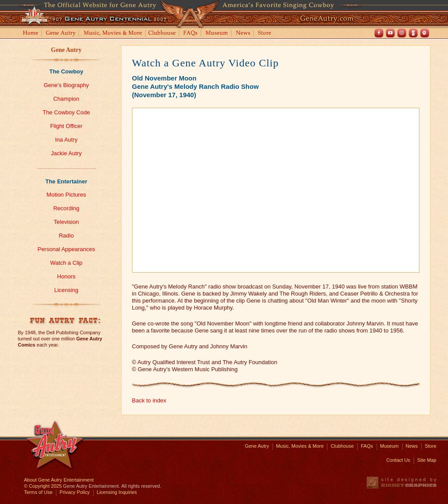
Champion (66, 99)
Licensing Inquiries (117, 492)
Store (266, 34)
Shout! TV (413, 33)
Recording (66, 208)
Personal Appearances (66, 249)
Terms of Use (39, 492)
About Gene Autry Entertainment (59, 480)
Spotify (425, 33)
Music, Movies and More (113, 34)
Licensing (66, 290)
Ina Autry (66, 140)
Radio (66, 236)
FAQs (191, 34)
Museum (217, 34)
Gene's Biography (66, 85)
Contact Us (398, 460)
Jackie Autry (66, 153)
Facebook (379, 33)
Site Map (427, 460)
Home (30, 34)
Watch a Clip (66, 263)
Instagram (402, 33)
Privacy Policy (74, 492)
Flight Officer (66, 126)
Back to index (149, 400)
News (244, 34)
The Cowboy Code (66, 112)
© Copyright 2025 (43, 486)
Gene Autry (61, 34)
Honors (66, 276)
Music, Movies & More (300, 446)
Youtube (390, 33)
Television (66, 222)
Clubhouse (162, 34)
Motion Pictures (66, 195)
